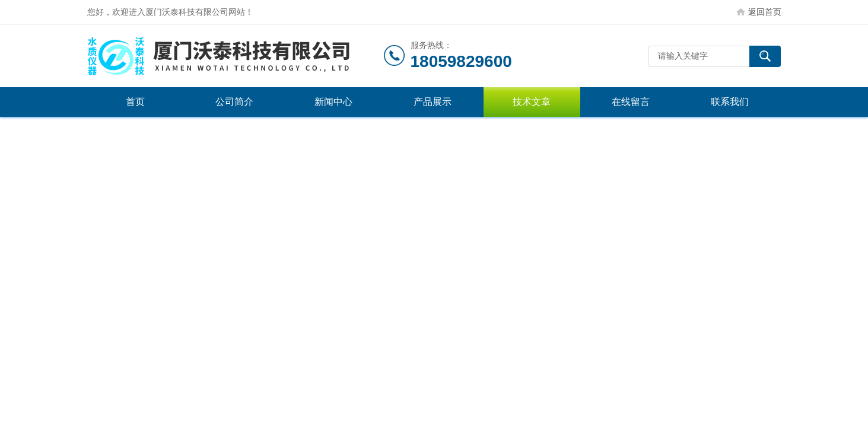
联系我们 (730, 102)
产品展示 (433, 102)
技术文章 (532, 102)
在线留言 (631, 102)
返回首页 (765, 12)
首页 (135, 102)
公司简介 (234, 102)
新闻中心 (333, 102)
